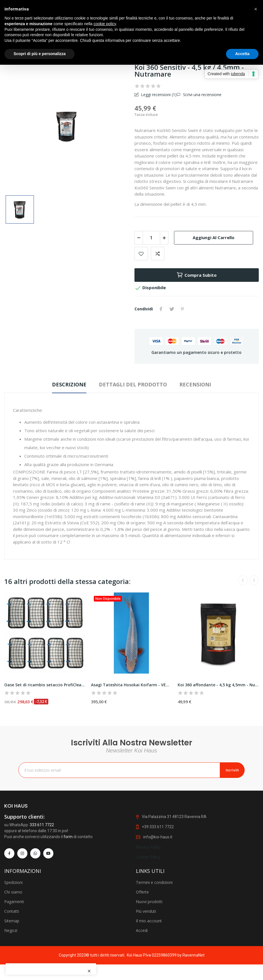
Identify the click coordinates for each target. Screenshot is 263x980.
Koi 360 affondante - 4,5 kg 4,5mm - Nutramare (218, 685)
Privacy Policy (148, 908)
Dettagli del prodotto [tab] (133, 384)
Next (254, 580)
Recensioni (195, 384)
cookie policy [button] (105, 24)
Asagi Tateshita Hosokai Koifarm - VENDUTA (131, 685)
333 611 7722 (42, 886)
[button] (256, 9)
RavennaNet (194, 955)
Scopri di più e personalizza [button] (40, 54)
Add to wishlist (141, 254)
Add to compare (158, 254)
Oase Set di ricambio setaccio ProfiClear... (45, 685)
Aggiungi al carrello (214, 237)
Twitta (172, 309)
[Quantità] (151, 238)
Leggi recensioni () (158, 95)
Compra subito (196, 275)
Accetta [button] (242, 54)
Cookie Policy (148, 918)
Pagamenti (14, 971)
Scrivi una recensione (202, 95)
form (68, 898)
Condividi (161, 309)
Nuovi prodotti (149, 971)
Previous (243, 580)
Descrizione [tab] (69, 384)
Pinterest (182, 309)
